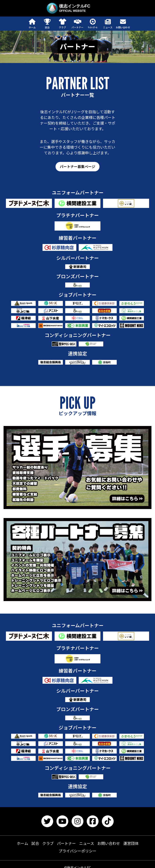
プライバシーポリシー (77, 851)
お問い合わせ (109, 843)
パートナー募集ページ (77, 166)
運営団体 (131, 843)
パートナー (66, 843)
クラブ (48, 843)
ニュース (87, 843)
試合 (35, 843)
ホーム (22, 843)
